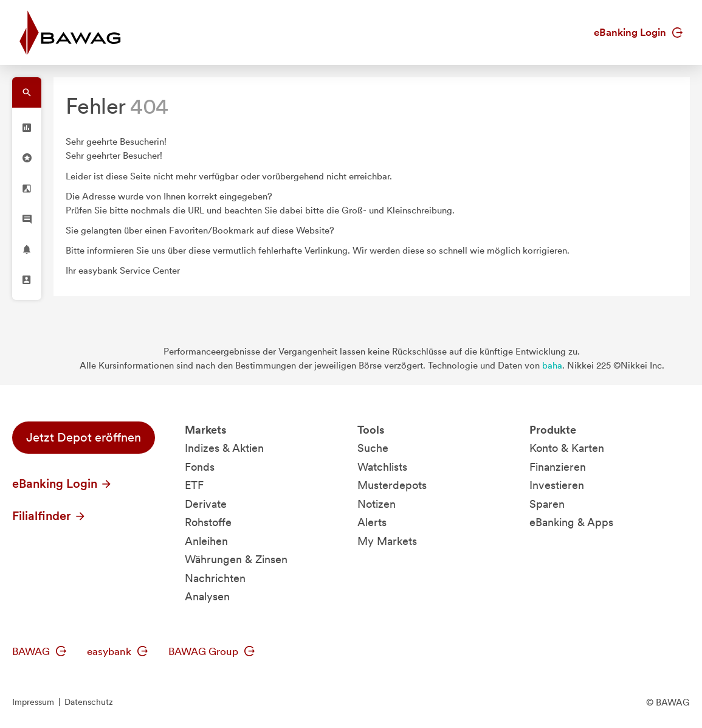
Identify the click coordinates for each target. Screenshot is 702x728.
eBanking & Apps (571, 522)
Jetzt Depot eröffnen (84, 437)
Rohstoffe (208, 522)
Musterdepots (392, 485)
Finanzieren (558, 467)
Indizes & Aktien (224, 448)
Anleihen (206, 541)
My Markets (387, 541)
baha (552, 366)
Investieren (557, 485)
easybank (117, 651)
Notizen (377, 504)
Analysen (207, 596)
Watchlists (382, 467)
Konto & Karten (567, 448)
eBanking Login (638, 32)
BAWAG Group (212, 651)
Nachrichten (215, 578)
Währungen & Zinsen (236, 559)
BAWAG (39, 651)
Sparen (547, 504)
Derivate (206, 504)
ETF (194, 485)
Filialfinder (49, 516)
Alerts (372, 522)
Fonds (200, 467)
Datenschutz (89, 702)
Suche (373, 448)
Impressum (33, 702)
